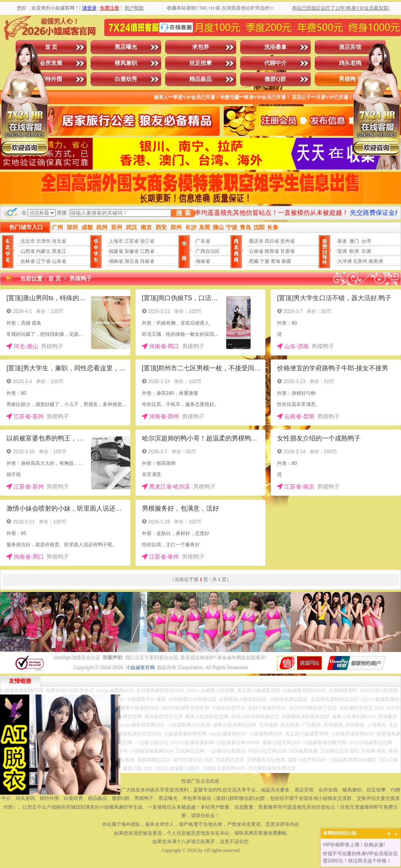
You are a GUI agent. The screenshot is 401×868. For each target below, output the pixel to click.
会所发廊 (51, 63)
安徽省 (132, 251)
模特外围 (51, 79)
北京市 (28, 241)
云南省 (256, 251)
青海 (275, 261)
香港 (342, 241)
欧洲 (354, 251)
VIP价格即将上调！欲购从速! (354, 845)
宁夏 (265, 261)
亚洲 (342, 251)
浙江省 (147, 241)
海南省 (203, 261)
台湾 (366, 241)
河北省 (59, 241)
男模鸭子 (350, 79)
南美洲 (376, 261)
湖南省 (116, 261)
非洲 (366, 251)
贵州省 (288, 241)
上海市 (116, 241)
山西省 (28, 251)
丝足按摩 (200, 63)
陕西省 (272, 251)
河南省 (147, 261)
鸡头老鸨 (350, 63)
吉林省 (28, 261)
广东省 (203, 241)
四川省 (272, 241)
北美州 (360, 261)
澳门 (354, 241)
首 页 (51, 47)
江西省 (147, 251)
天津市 (43, 241)
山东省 (59, 261)
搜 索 (183, 213)
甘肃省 (288, 251)
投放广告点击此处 (200, 781)
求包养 (200, 47)
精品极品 (200, 79)
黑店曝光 (126, 47)
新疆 (286, 261)
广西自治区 (208, 251)
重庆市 (256, 241)
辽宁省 (43, 261)
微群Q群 (275, 79)
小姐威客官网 (140, 668)
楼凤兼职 (126, 63)
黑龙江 (59, 251)
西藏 (254, 261)
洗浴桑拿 (275, 47)
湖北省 (132, 261)
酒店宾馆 (350, 47)
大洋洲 (344, 261)
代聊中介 (275, 63)
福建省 (116, 251)
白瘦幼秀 (126, 79)
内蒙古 (43, 251)
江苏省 (132, 241)
